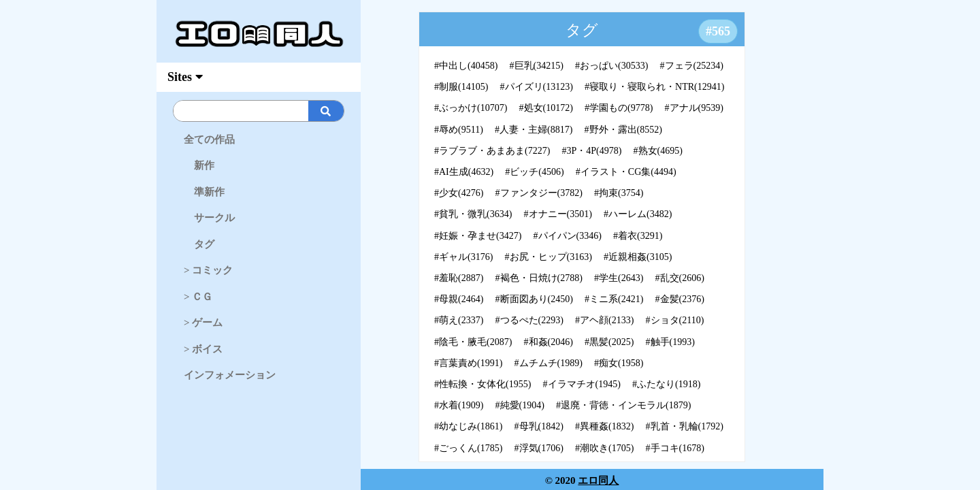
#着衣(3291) (638, 236)
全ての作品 (209, 140)
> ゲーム (203, 323)
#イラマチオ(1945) (582, 384)
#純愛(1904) (520, 405)
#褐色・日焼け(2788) (539, 278)
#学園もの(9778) (619, 108)
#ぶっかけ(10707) (471, 108)
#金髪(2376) (680, 299)
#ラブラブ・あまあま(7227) (492, 151)
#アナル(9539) (694, 108)
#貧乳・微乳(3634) (473, 214)
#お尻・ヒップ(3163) (549, 257)
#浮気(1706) (539, 448)
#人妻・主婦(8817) (534, 130)
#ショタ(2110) (675, 320)
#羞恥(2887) (459, 278)
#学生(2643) (619, 278)
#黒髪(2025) (609, 342)
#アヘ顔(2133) (604, 320)
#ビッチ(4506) (534, 172)
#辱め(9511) (459, 130)
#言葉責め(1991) (468, 363)
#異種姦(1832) (604, 426)
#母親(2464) (459, 299)
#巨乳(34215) (537, 66)
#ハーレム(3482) (638, 214)
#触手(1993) (670, 342)
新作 (199, 165)
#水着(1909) (459, 405)
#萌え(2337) (459, 320)
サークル (209, 218)
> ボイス (203, 349)
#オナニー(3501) (558, 214)
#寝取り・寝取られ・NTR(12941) (654, 87)
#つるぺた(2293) (529, 320)
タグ (199, 244)
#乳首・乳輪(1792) (685, 426)
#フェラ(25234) (692, 66)
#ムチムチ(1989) (549, 363)
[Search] (281, 111)
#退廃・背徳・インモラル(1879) (623, 405)
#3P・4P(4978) (592, 151)
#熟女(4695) (658, 151)
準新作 (204, 192)
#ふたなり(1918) (666, 384)
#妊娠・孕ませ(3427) (478, 236)
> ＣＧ (198, 297)
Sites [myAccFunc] (185, 77)
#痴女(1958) (619, 363)
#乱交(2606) (680, 278)
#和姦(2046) (549, 342)
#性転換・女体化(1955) (483, 384)
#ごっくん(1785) (468, 448)
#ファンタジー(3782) (539, 193)
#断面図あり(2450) (534, 299)
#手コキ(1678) (675, 448)
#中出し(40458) (466, 66)
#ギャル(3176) (463, 257)
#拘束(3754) (619, 193)
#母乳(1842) (539, 426)
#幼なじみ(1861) (468, 426)
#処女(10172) (546, 108)
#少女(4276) (459, 193)
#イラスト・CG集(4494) (626, 172)
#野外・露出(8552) (623, 130)
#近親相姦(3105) (638, 257)
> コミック (208, 270)
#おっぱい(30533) (611, 66)
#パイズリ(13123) (537, 87)
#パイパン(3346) (568, 236)
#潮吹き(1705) (604, 448)
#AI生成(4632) (464, 172)
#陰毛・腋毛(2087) (473, 342)
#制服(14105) (461, 87)
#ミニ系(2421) (614, 299)
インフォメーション (230, 375)
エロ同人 (598, 480)
